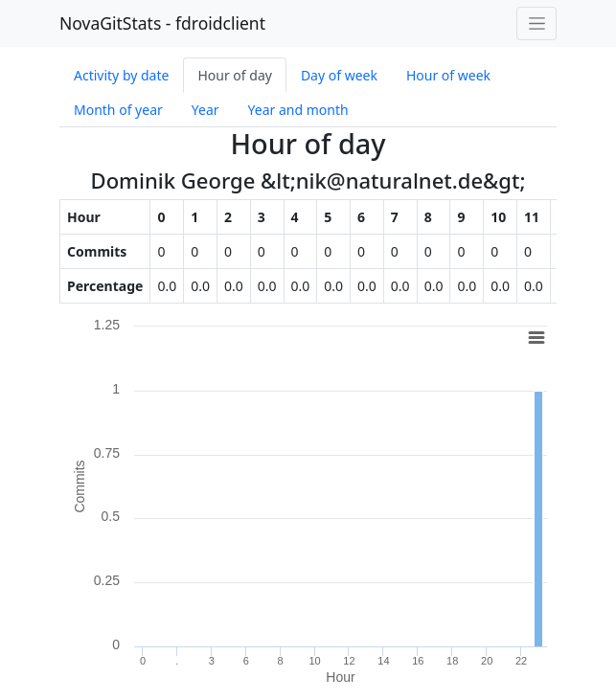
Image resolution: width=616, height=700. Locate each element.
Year (205, 110)
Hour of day (234, 75)
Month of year (118, 110)
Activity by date (121, 75)
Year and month (298, 110)
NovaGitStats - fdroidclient (162, 23)
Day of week (339, 75)
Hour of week (448, 75)
